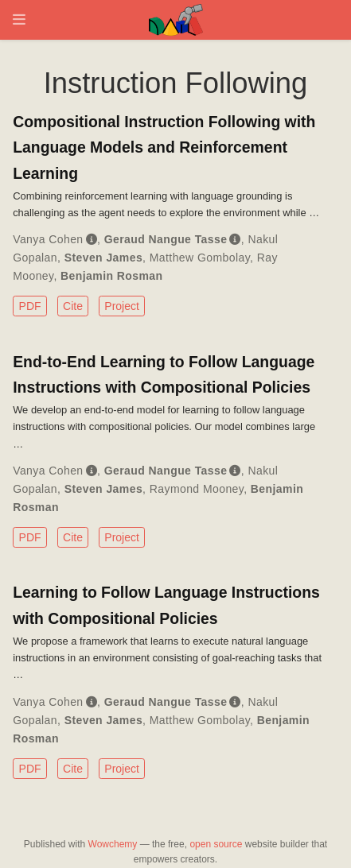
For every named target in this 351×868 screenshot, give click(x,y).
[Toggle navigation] (19, 19)
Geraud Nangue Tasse (166, 239)
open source (216, 844)
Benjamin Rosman (111, 276)
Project (122, 306)
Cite (73, 306)
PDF (30, 306)
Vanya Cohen (48, 239)
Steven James (103, 258)
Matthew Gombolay (200, 258)
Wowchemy (113, 844)
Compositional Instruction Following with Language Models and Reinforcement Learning (164, 147)
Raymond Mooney (197, 489)
